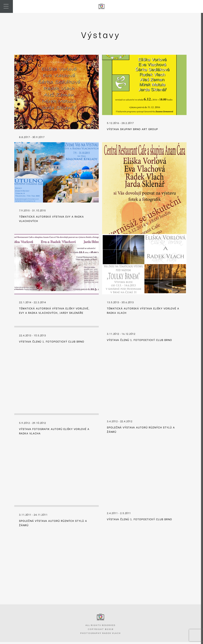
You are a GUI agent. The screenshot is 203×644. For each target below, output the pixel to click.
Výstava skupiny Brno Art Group (132, 129)
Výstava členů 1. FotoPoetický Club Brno (52, 341)
